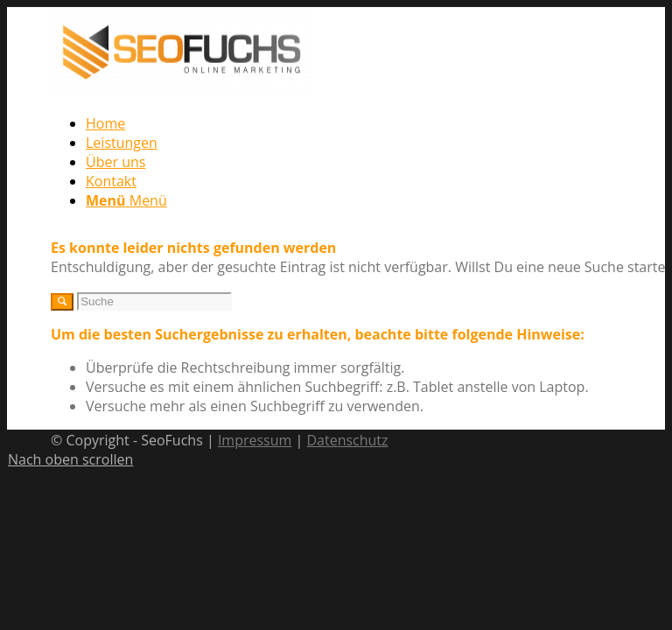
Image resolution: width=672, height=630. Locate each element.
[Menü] (126, 200)
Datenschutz (347, 440)
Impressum (255, 440)
